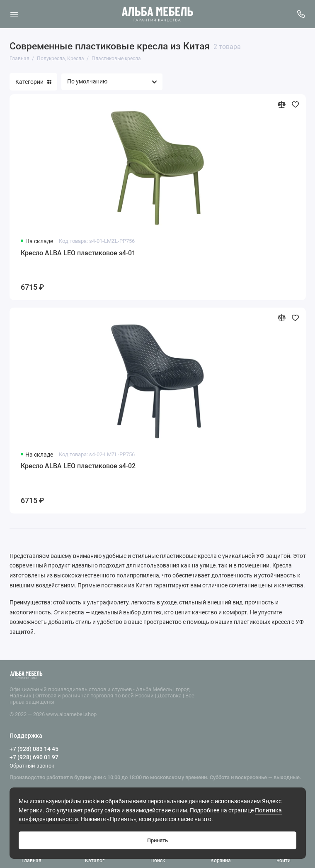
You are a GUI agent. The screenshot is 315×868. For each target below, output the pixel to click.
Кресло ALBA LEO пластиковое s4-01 (78, 253)
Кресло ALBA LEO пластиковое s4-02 (78, 466)
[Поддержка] (301, 14)
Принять (157, 840)
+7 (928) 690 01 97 (34, 757)
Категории (33, 82)
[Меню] (14, 14)
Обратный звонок (32, 766)
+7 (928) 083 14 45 (34, 749)
